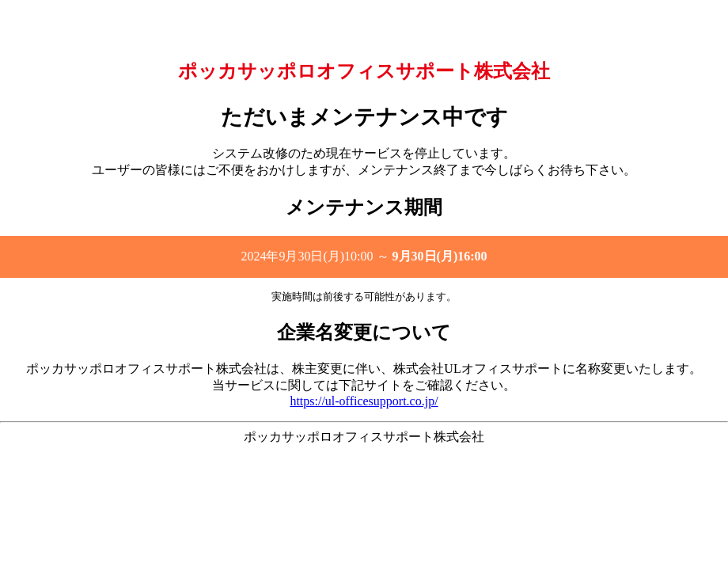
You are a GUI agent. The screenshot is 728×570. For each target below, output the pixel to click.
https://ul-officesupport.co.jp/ (364, 401)
